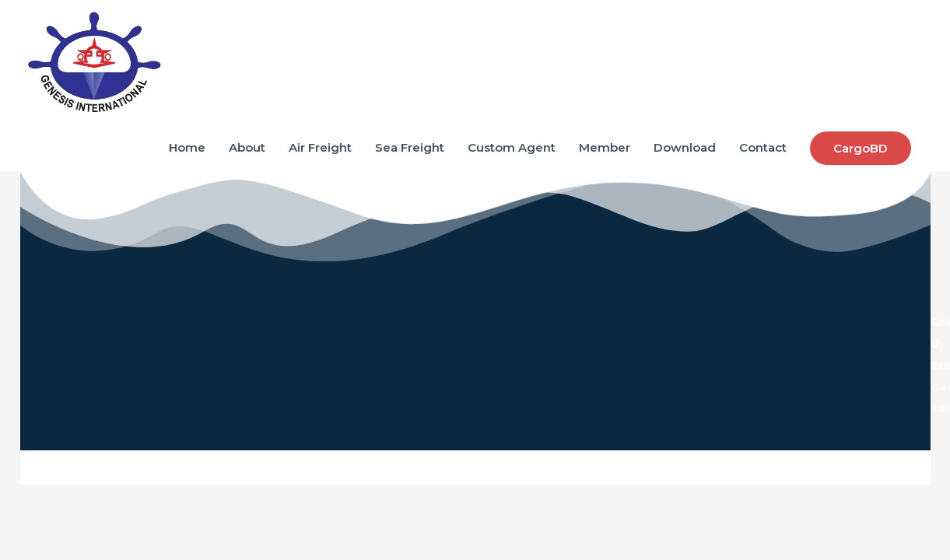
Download (685, 147)
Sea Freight (410, 147)
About (247, 147)
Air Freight (320, 147)
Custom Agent (512, 147)
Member (605, 147)
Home (187, 147)
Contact (763, 147)
